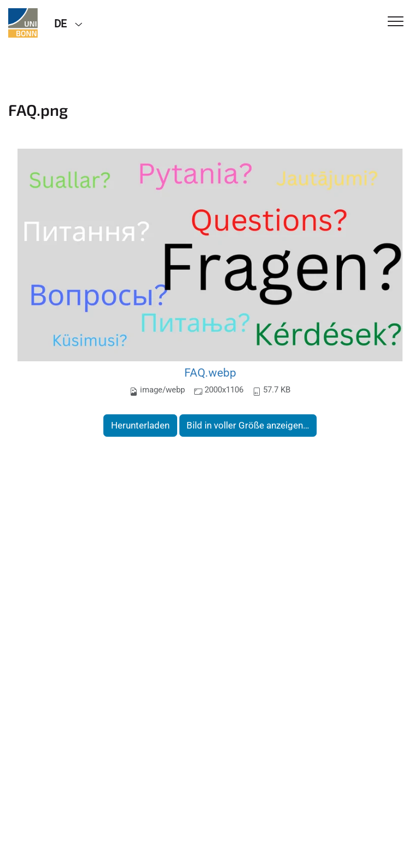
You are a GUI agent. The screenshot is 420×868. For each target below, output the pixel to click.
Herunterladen (140, 425)
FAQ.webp (210, 373)
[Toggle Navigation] (396, 22)
